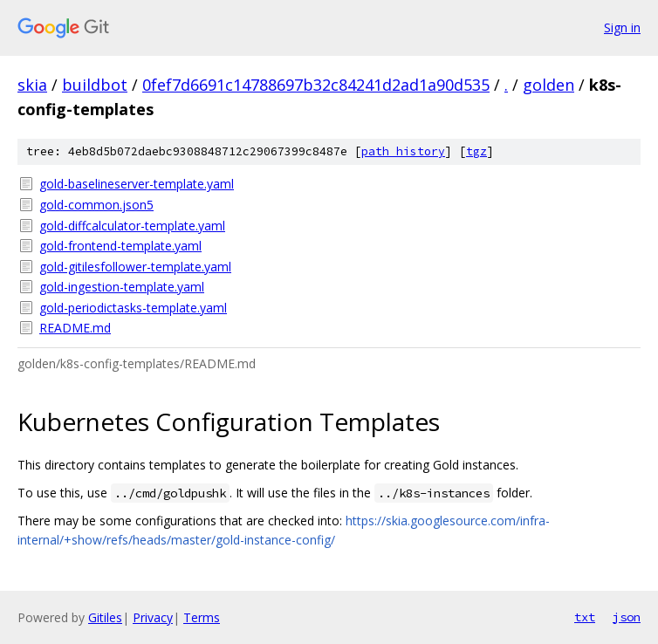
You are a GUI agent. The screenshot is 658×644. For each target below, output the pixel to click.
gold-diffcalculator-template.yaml (132, 226)
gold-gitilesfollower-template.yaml (135, 267)
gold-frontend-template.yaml (120, 246)
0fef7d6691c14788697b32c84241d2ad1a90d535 (316, 85)
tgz (476, 151)
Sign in (622, 27)
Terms (202, 617)
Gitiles (105, 617)
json (627, 617)
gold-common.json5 (96, 205)
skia (32, 85)
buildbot (95, 85)
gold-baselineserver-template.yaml (137, 184)
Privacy (153, 617)
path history (403, 151)
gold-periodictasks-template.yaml (133, 308)
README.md (75, 328)
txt (585, 617)
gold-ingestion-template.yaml (122, 287)
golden (548, 85)
